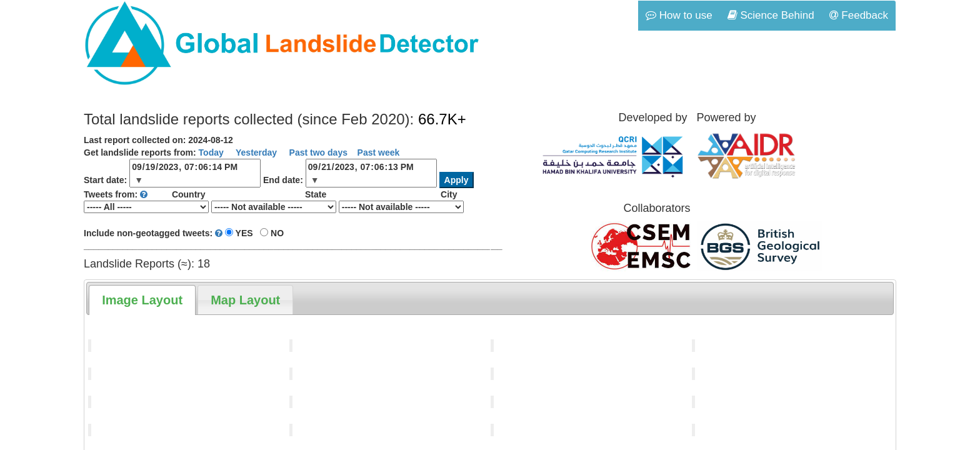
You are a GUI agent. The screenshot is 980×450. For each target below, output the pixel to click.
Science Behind (771, 15)
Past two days (317, 152)
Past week (379, 152)
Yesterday (255, 152)
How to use (679, 15)
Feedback (859, 15)
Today (211, 152)
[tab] (142, 300)
